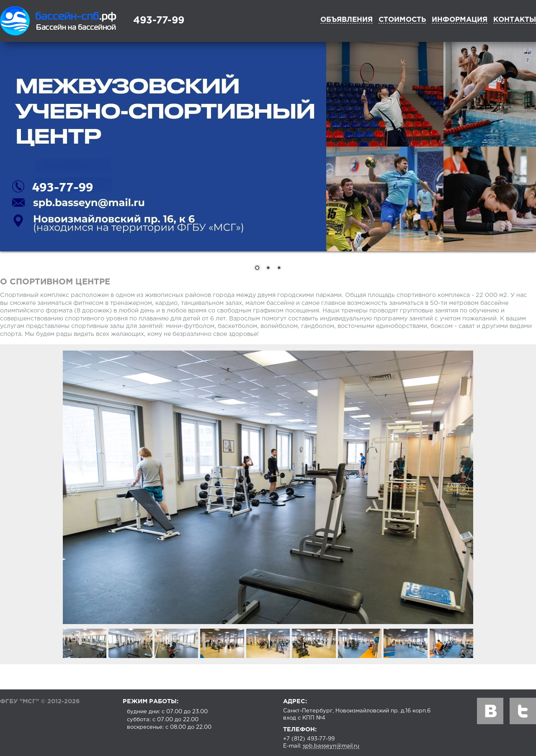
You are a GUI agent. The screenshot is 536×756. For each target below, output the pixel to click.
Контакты (515, 20)
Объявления (347, 20)
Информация (460, 20)
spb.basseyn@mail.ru (331, 746)
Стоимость (402, 20)
